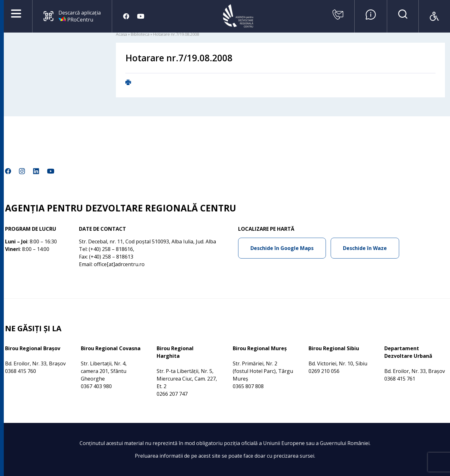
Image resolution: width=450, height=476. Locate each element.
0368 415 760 (21, 371)
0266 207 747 (172, 394)
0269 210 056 (324, 371)
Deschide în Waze (365, 248)
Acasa (121, 34)
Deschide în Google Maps (282, 248)
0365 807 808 (248, 386)
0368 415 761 (400, 379)
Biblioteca (140, 34)
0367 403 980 (96, 386)
